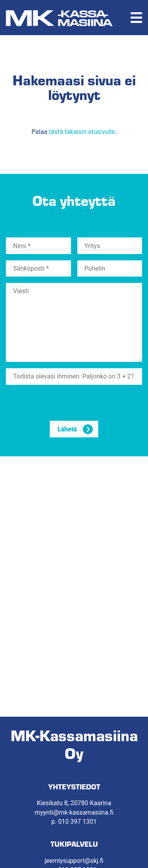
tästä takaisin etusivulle (82, 132)
